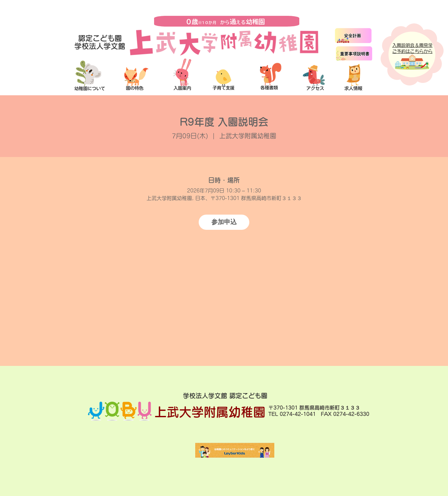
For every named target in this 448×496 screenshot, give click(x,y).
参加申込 (224, 222)
